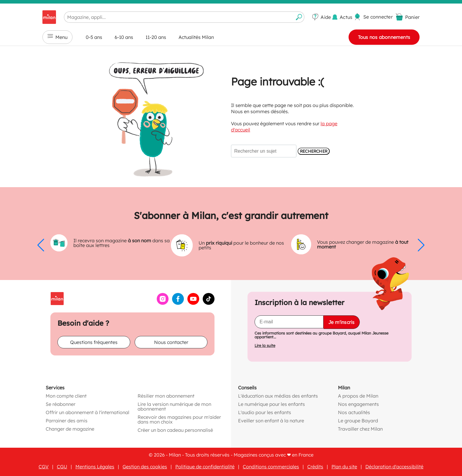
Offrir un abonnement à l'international (88, 412)
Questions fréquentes (94, 342)
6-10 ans (124, 37)
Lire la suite (265, 346)
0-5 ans (94, 37)
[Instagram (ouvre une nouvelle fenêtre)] (163, 303)
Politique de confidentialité (205, 467)
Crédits (315, 467)
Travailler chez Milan (360, 429)
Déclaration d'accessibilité (394, 467)
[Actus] (342, 17)
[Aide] (322, 17)
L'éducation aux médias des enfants (278, 396)
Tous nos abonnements (384, 37)
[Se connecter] (373, 17)
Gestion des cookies (145, 467)
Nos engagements (358, 404)
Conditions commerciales (271, 467)
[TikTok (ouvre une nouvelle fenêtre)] (209, 303)
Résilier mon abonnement (166, 396)
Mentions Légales (95, 467)
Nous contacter (171, 342)
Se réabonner (61, 404)
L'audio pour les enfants (265, 412)
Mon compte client (66, 396)
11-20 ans (156, 37)
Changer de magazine (70, 429)
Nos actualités (354, 412)
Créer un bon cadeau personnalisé (175, 430)
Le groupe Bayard (358, 421)
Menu (57, 37)
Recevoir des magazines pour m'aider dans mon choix (179, 419)
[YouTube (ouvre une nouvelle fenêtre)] (193, 303)
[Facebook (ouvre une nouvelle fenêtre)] (178, 303)
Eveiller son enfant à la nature (271, 421)
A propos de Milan (358, 396)
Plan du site (344, 467)
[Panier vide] (408, 17)
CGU (62, 467)
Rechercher (314, 151)
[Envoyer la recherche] (299, 17)
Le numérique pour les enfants (272, 404)
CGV (44, 467)
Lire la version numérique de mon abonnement (174, 406)
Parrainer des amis (67, 421)
